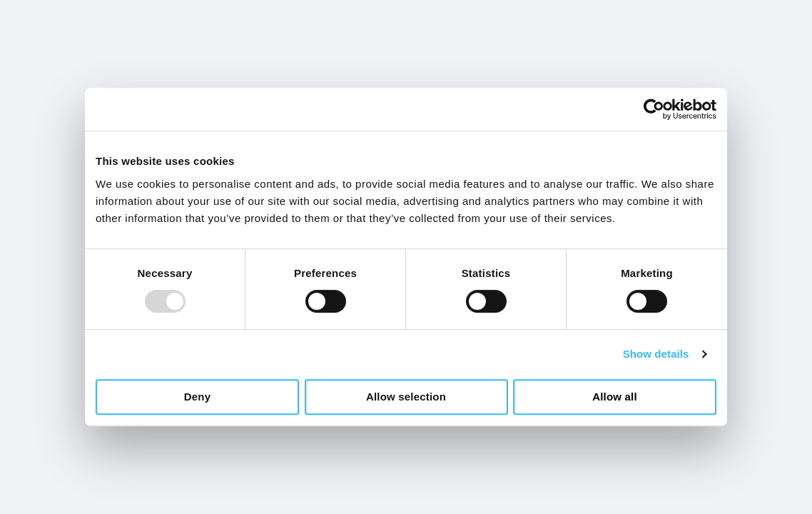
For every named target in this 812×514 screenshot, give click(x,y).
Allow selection (406, 397)
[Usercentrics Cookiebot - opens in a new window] (654, 109)
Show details (656, 354)
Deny (197, 397)
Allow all (615, 397)
